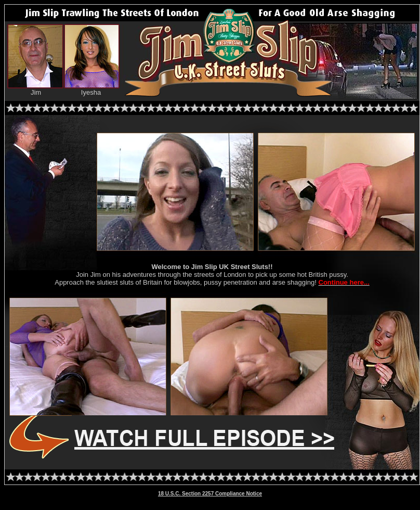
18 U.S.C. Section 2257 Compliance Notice (210, 494)
